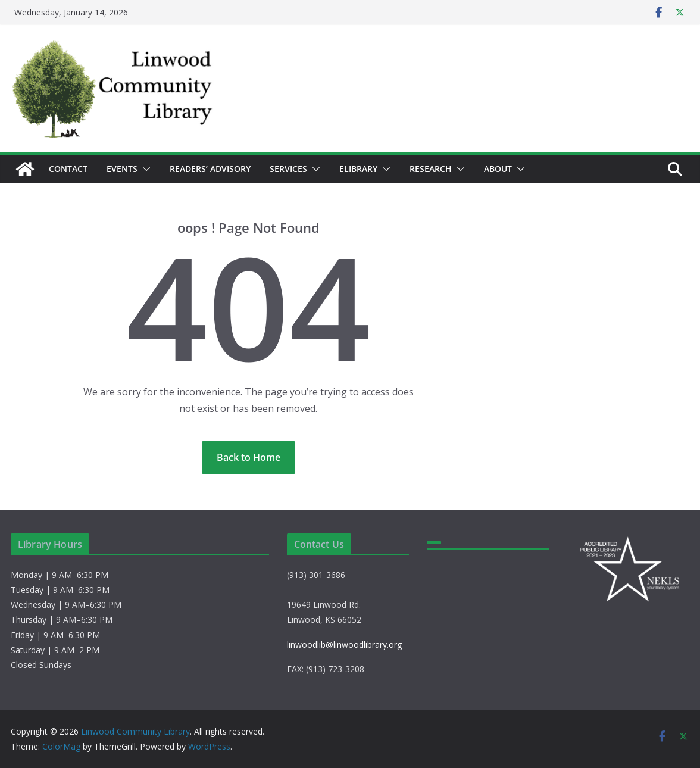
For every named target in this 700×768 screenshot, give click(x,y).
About (498, 169)
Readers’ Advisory (210, 169)
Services (288, 169)
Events (122, 169)
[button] (144, 169)
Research (431, 169)
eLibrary (358, 169)
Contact (68, 169)
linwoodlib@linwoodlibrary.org (344, 644)
